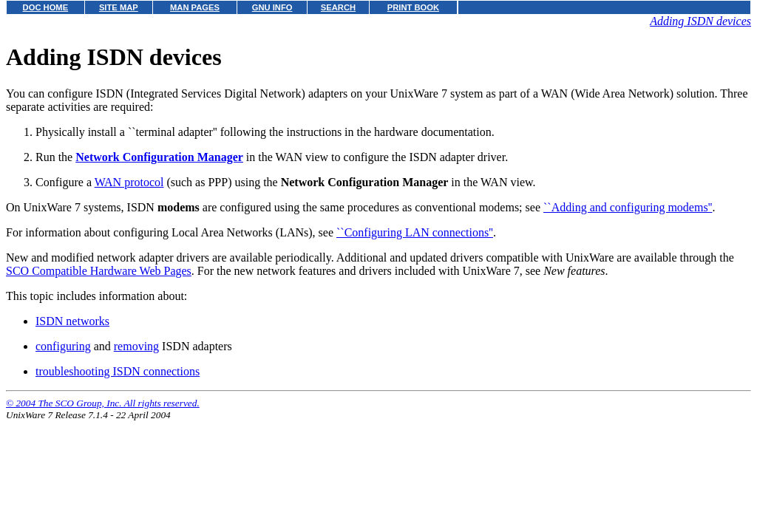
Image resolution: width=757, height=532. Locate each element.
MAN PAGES (195, 7)
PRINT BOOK (413, 7)
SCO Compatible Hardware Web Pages (99, 271)
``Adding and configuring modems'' (628, 207)
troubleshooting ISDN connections (118, 371)
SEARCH (338, 7)
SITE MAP (119, 7)
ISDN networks (72, 321)
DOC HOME (46, 7)
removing (136, 346)
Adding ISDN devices (700, 21)
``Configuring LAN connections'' (415, 232)
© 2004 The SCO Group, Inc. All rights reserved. (103, 403)
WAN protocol (129, 182)
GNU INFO (272, 7)
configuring (63, 346)
